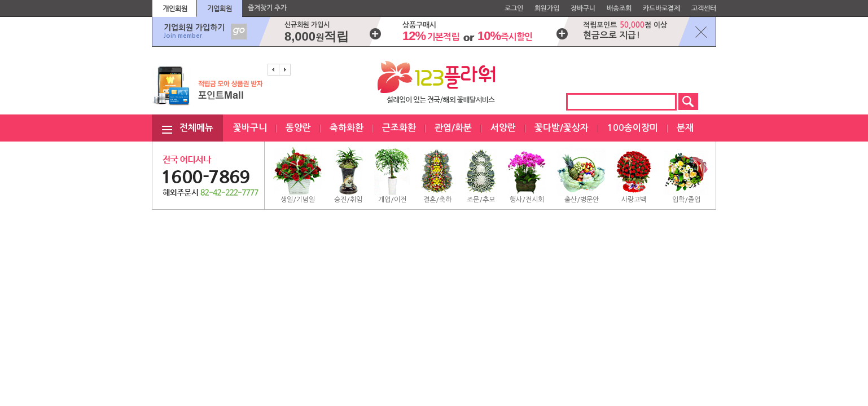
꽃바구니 (250, 128)
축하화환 (347, 128)
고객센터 (704, 8)
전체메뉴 (196, 128)
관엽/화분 (453, 128)
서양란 (503, 128)
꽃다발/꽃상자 (562, 128)
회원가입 (547, 8)
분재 (685, 128)
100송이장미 (633, 128)
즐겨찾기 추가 (267, 8)
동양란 (298, 128)
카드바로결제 (661, 8)
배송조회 (619, 8)
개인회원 (175, 8)
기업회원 (220, 8)
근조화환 (399, 128)
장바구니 (583, 8)
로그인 (514, 8)
